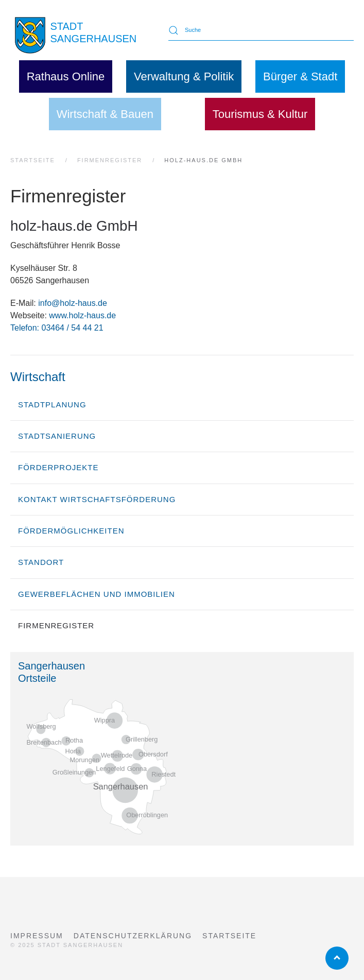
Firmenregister (56, 625)
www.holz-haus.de (82, 315)
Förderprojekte (58, 467)
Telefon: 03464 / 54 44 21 (57, 328)
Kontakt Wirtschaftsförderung (97, 499)
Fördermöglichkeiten (71, 531)
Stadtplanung (52, 405)
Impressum (37, 936)
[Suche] (261, 30)
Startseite (229, 936)
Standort (41, 562)
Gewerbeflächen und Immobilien (97, 594)
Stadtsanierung (57, 436)
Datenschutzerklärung (133, 936)
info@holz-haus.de (73, 303)
